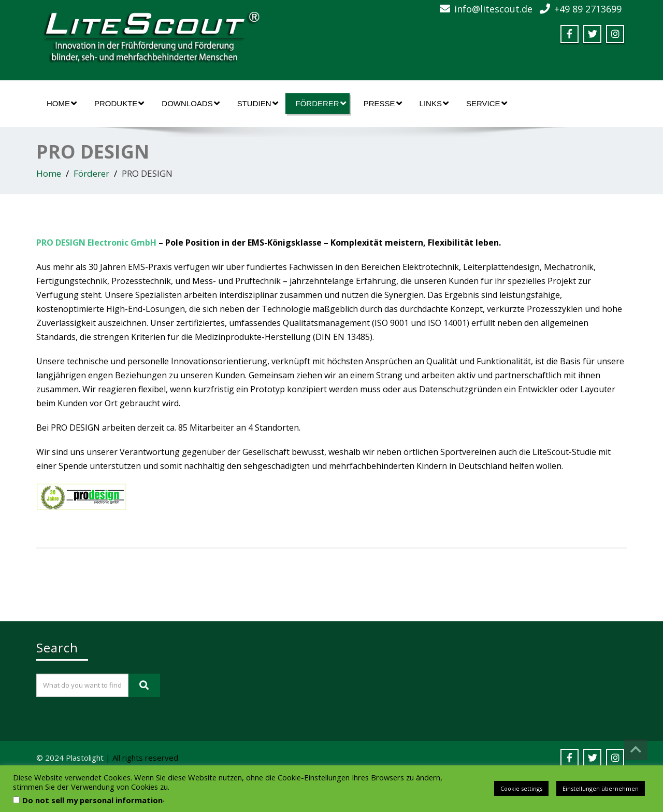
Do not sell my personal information (92, 800)
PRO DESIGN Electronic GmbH (96, 243)
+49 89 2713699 (588, 9)
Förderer (321, 103)
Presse (383, 103)
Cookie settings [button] (521, 788)
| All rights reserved (142, 758)
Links (434, 103)
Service (487, 103)
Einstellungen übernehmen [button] (601, 788)
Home (62, 103)
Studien (258, 103)
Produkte (119, 103)
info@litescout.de (493, 9)
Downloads (190, 103)
